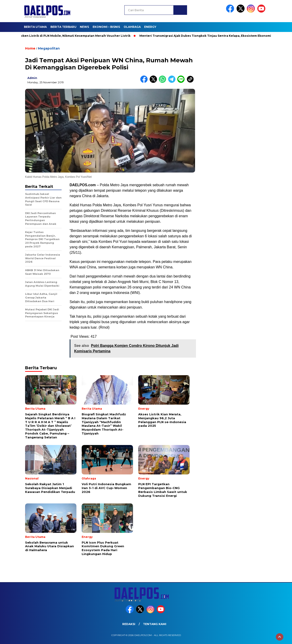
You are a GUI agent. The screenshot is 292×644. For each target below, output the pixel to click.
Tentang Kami (155, 624)
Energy (150, 27)
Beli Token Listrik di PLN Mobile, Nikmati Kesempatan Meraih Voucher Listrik (73, 36)
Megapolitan (49, 48)
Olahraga (132, 27)
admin (32, 78)
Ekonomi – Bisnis (106, 27)
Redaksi (129, 624)
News (84, 27)
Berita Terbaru (63, 27)
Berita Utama (35, 27)
